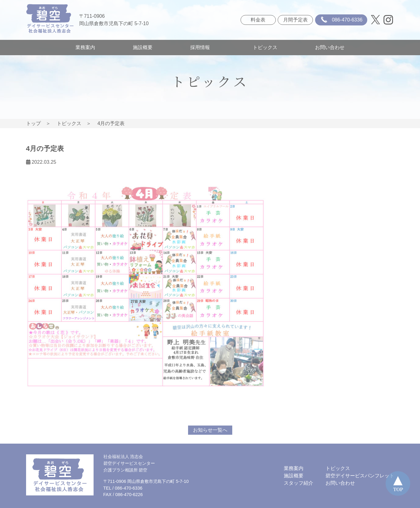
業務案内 (85, 47)
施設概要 (143, 47)
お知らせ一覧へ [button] (210, 430)
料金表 (258, 20)
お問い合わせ (330, 47)
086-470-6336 (341, 20)
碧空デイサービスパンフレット (360, 476)
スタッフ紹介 (299, 483)
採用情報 (202, 47)
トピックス (265, 47)
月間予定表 (295, 20)
